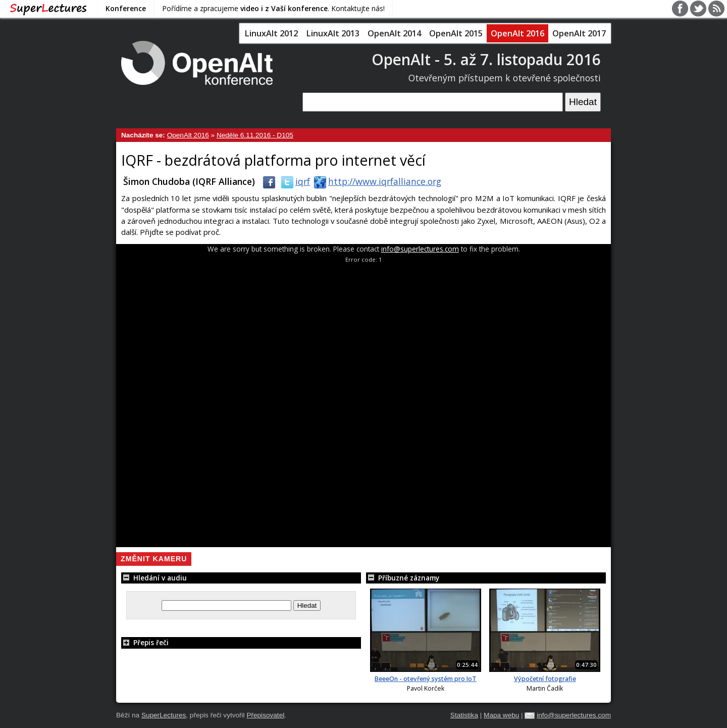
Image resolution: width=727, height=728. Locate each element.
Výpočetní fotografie (545, 679)
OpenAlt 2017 (579, 33)
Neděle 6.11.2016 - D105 (255, 135)
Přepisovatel (265, 715)
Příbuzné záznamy (403, 578)
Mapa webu (501, 715)
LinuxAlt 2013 (333, 33)
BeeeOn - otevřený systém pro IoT (426, 679)
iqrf (294, 181)
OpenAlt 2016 (517, 33)
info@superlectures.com (420, 249)
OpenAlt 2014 (394, 33)
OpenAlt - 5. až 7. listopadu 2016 (486, 59)
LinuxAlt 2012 (271, 33)
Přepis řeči (145, 642)
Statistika (464, 715)
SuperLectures (164, 715)
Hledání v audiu (154, 578)
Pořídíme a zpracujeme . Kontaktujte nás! (273, 8)
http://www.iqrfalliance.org (376, 181)
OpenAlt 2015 (456, 33)
